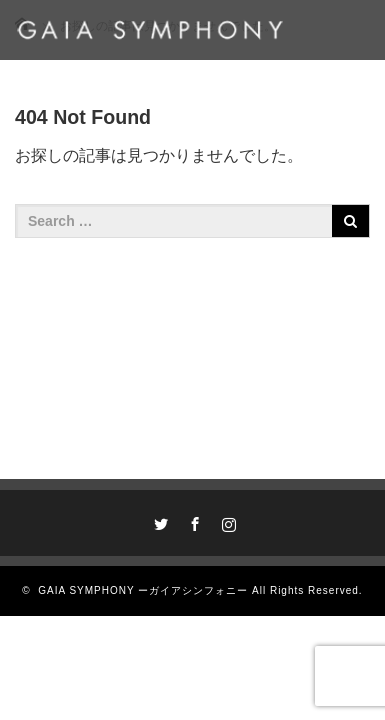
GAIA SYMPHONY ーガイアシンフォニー (143, 590)
